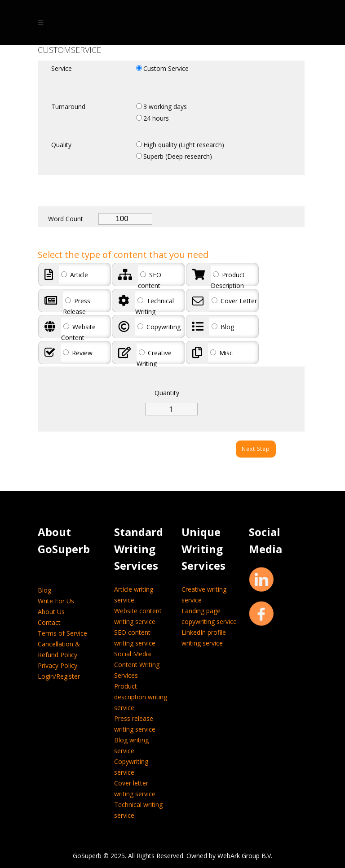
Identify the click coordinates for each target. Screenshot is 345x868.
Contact (49, 622)
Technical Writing (155, 306)
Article (75, 275)
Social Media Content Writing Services (137, 665)
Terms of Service (62, 633)
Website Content (78, 332)
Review (78, 353)
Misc (221, 353)
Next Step (256, 449)
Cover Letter (234, 301)
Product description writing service (141, 697)
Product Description (228, 280)
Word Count (66, 219)
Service (62, 68)
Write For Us (56, 601)
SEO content (150, 280)
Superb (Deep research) (178, 156)
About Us (51, 612)
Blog (223, 327)
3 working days (165, 107)
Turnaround (68, 107)
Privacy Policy (57, 665)
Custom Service (166, 68)
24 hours (156, 118)
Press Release (77, 306)
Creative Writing (154, 358)
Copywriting (159, 327)
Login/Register (59, 676)
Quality (61, 145)
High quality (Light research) (184, 145)
